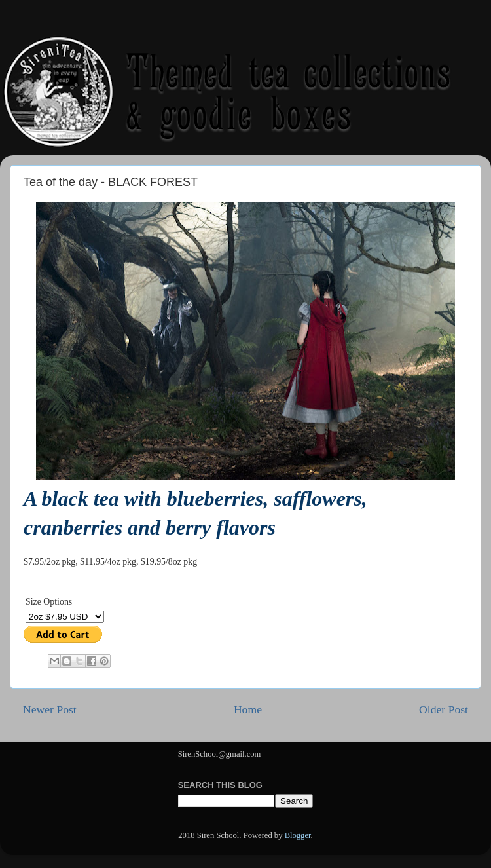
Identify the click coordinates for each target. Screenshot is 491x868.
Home (248, 709)
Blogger (298, 835)
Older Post (444, 709)
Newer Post (50, 709)
